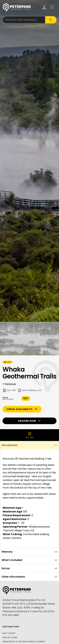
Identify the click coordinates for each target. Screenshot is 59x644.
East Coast (9, 633)
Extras (6, 568)
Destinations (11, 627)
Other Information (13, 577)
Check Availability (22, 409)
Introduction (10, 445)
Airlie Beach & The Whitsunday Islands (24, 642)
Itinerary (7, 552)
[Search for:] (24, 20)
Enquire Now (30, 421)
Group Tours (10, 637)
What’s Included (12, 560)
